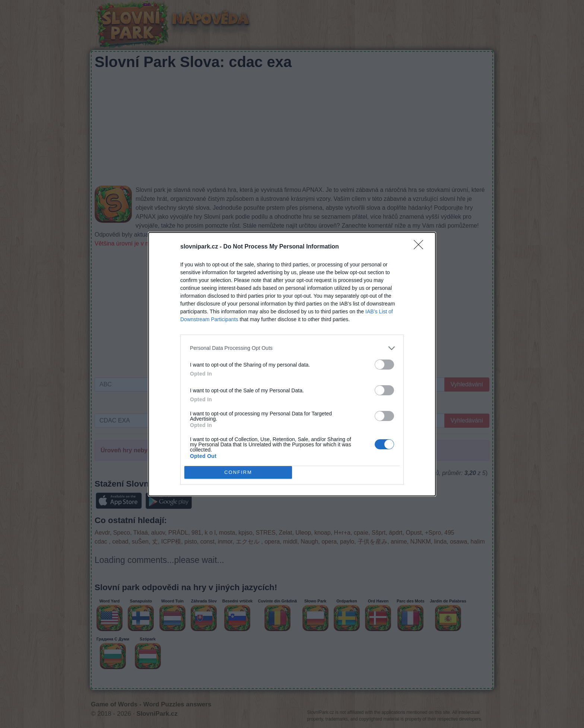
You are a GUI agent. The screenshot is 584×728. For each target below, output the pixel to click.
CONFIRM (238, 472)
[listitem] (292, 348)
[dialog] (292, 364)
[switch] (384, 365)
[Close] (421, 247)
